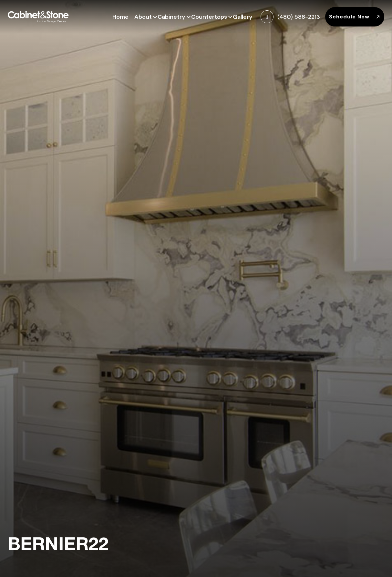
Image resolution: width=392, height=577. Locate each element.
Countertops (209, 16)
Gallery (243, 17)
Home (120, 17)
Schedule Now (355, 17)
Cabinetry (171, 16)
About (143, 16)
